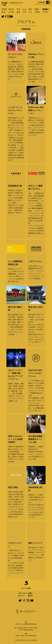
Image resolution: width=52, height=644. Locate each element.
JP (47, 2)
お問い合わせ (30, 594)
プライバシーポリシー (23, 594)
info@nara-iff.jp (28, 630)
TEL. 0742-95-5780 (20, 628)
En (50, 2)
